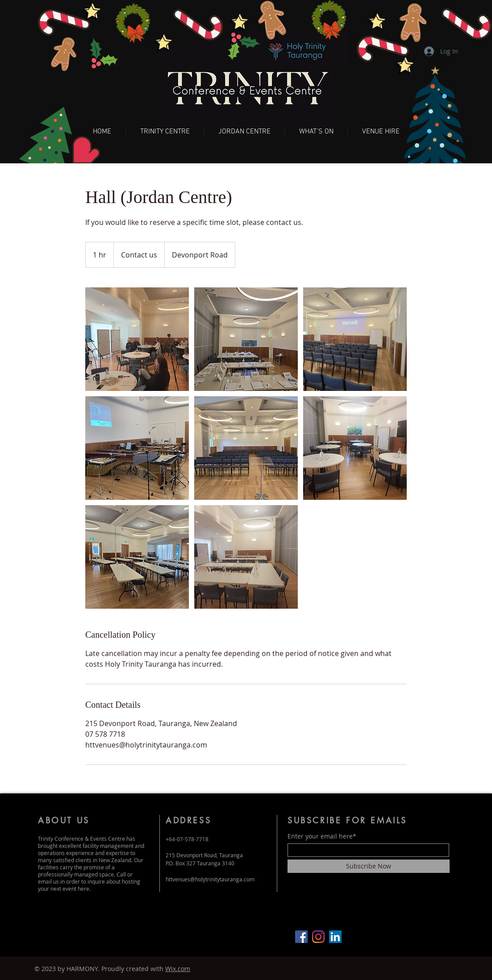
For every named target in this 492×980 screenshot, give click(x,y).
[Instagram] (318, 937)
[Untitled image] (137, 339)
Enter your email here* (322, 836)
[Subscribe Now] (369, 866)
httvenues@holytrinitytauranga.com (210, 879)
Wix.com (178, 969)
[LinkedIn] (335, 937)
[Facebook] (301, 937)
